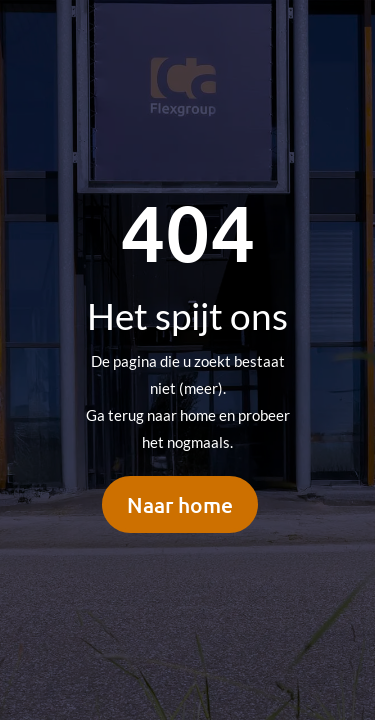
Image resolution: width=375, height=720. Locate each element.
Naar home (180, 504)
